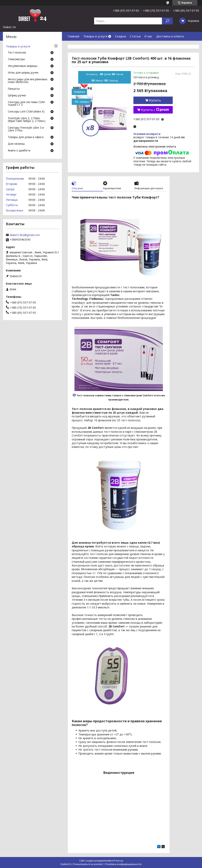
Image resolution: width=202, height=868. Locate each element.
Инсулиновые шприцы (23, 66)
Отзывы (151, 45)
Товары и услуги (95, 36)
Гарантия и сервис (110, 45)
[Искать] (167, 21)
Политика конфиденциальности (123, 864)
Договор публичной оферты (88, 54)
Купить (155, 100)
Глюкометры (16, 59)
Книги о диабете (19, 151)
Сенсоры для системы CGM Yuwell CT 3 (26, 104)
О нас (148, 36)
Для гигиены (16, 144)
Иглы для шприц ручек (23, 73)
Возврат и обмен (80, 45)
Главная (73, 36)
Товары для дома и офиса (26, 137)
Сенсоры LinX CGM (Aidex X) (26, 112)
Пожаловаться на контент (88, 864)
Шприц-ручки (17, 96)
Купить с (155, 110)
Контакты (135, 45)
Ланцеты (14, 89)
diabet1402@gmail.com (25, 235)
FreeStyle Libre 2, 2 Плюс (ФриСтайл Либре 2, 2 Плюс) (27, 120)
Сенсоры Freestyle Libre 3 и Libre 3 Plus (26, 129)
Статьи (135, 36)
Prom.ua (118, 861)
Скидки (120, 36)
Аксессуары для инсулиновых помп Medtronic (28, 81)
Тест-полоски (17, 53)
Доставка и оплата (170, 36)
